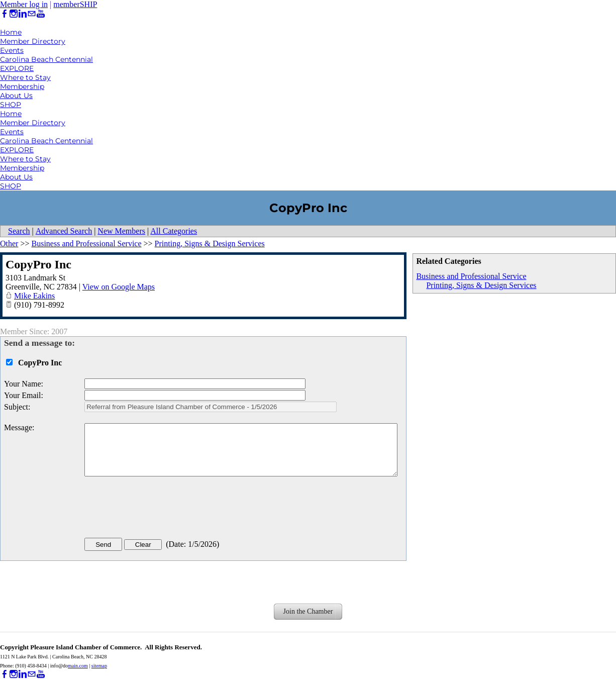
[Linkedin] (23, 14)
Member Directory (33, 41)
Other (9, 244)
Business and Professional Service (471, 276)
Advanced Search (64, 231)
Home (11, 32)
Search (19, 231)
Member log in (24, 4)
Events (12, 50)
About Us (16, 95)
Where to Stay (25, 77)
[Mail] (32, 14)
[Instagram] (14, 14)
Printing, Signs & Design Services (481, 285)
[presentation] (161, 509)
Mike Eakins (34, 296)
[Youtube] (41, 14)
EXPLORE (17, 68)
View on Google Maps (119, 287)
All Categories (174, 231)
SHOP (11, 105)
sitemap (99, 666)
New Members (121, 231)
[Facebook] (5, 14)
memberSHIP (75, 4)
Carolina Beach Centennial (46, 59)
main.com (78, 666)
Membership (22, 86)
